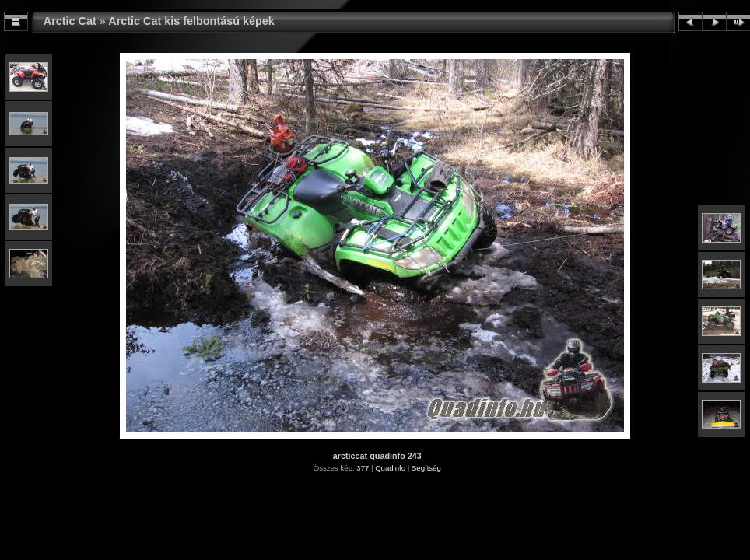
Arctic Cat (70, 21)
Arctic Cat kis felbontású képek (191, 21)
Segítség (426, 468)
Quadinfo (390, 468)
